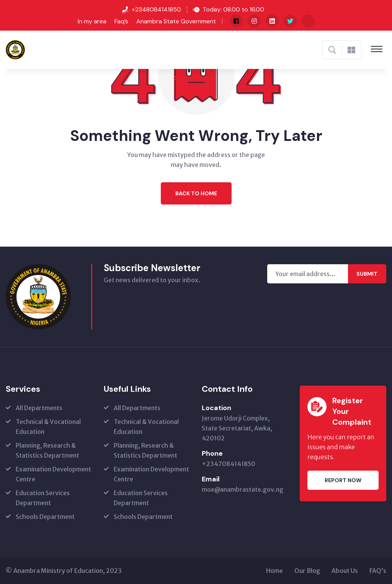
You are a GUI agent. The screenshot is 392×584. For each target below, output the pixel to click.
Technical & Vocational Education (48, 427)
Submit (367, 274)
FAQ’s (378, 571)
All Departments (39, 408)
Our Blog (307, 571)
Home (274, 571)
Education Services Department (43, 498)
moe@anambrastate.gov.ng (243, 489)
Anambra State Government (176, 21)
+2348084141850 (156, 9)
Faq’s (121, 21)
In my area (92, 21)
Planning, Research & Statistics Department (47, 450)
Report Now (343, 480)
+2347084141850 (229, 464)
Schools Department (45, 517)
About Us (345, 571)
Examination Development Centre (53, 474)
